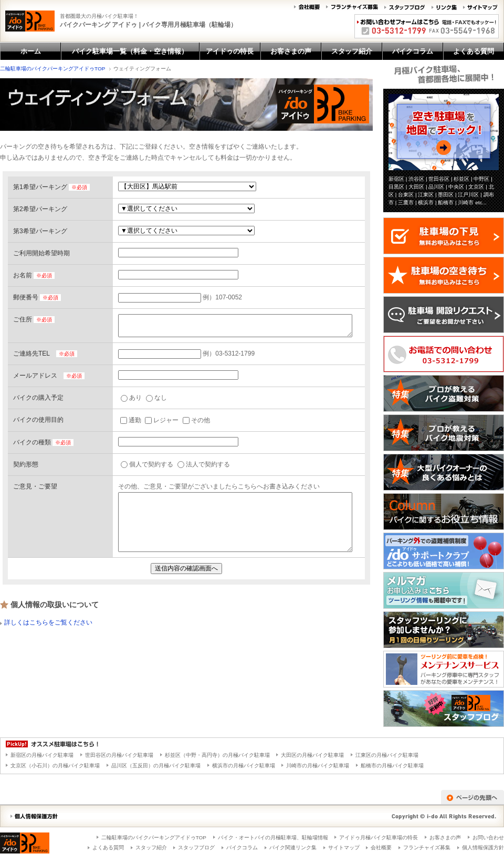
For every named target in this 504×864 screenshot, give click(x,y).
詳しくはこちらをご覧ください (48, 622)
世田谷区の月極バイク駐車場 (119, 755)
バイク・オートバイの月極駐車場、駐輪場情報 (273, 837)
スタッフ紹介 (151, 847)
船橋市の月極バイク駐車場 (392, 766)
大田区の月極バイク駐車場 (312, 755)
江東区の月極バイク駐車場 (387, 755)
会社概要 (381, 847)
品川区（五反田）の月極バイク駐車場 (156, 766)
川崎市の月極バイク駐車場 (318, 766)
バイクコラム (242, 847)
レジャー (162, 420)
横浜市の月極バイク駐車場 (244, 766)
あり (131, 398)
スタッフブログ (196, 847)
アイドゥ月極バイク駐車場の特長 (379, 837)
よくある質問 (108, 847)
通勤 (131, 420)
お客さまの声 (445, 837)
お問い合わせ (488, 837)
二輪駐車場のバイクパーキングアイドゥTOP (52, 69)
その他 (196, 420)
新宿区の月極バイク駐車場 (42, 755)
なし (156, 398)
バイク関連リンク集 (293, 847)
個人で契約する (147, 464)
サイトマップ (344, 847)
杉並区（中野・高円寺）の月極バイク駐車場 (217, 755)
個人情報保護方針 (483, 847)
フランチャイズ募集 (427, 847)
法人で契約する (204, 464)
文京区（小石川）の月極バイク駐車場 (55, 766)
